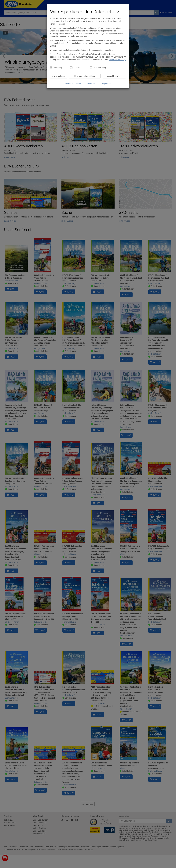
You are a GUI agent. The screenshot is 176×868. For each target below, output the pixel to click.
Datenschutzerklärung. (117, 60)
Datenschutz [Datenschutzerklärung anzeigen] (92, 83)
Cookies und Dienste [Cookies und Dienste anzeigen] (73, 83)
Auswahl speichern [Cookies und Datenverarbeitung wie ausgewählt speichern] (114, 76)
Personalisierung (100, 68)
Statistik (77, 68)
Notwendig (58, 68)
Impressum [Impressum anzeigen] (107, 83)
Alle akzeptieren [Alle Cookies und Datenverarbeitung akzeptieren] (59, 76)
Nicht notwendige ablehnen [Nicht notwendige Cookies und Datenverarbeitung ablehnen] (85, 76)
